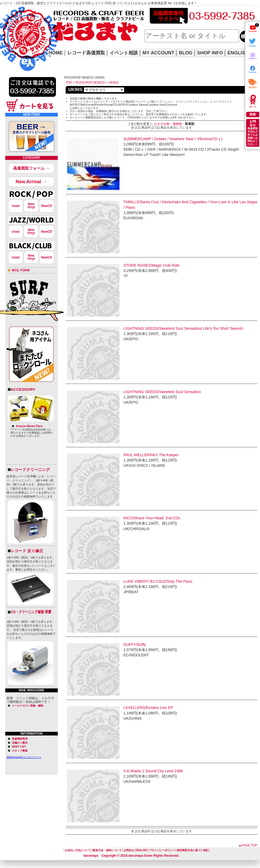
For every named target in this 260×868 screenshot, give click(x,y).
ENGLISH (238, 53)
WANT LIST (19, 747)
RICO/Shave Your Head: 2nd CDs (152, 518)
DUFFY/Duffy (135, 644)
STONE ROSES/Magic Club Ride (151, 265)
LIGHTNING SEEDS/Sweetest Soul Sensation (162, 392)
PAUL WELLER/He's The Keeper (151, 455)
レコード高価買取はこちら (22, 11)
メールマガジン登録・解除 (28, 706)
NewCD (46, 206)
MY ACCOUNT (158, 53)
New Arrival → (31, 182)
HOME (7, 32)
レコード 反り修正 (27, 551)
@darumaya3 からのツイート (24, 757)
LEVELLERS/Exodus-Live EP (148, 708)
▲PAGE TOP (248, 845)
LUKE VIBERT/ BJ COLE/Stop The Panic (158, 581)
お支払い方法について (78, 850)
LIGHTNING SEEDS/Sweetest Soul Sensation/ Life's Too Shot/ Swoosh (183, 328)
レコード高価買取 (86, 53)
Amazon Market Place (29, 426)
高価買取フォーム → (31, 168)
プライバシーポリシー (162, 850)
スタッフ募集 (20, 751)
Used (16, 206)
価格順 (177, 124)
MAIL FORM (21, 270)
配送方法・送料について (107, 850)
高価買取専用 (20, 739)
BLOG (186, 53)
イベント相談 (124, 53)
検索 (253, 114)
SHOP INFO (210, 53)
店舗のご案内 (20, 743)
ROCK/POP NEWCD (90, 83)
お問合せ (129, 850)
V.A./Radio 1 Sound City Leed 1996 (153, 771)
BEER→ (32, 130)
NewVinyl (31, 206)
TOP (69, 83)
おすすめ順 (162, 124)
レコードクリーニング (30, 469)
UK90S (113, 83)
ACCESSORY (23, 389)
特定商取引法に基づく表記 (193, 850)
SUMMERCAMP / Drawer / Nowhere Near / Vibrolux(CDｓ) (173, 139)
